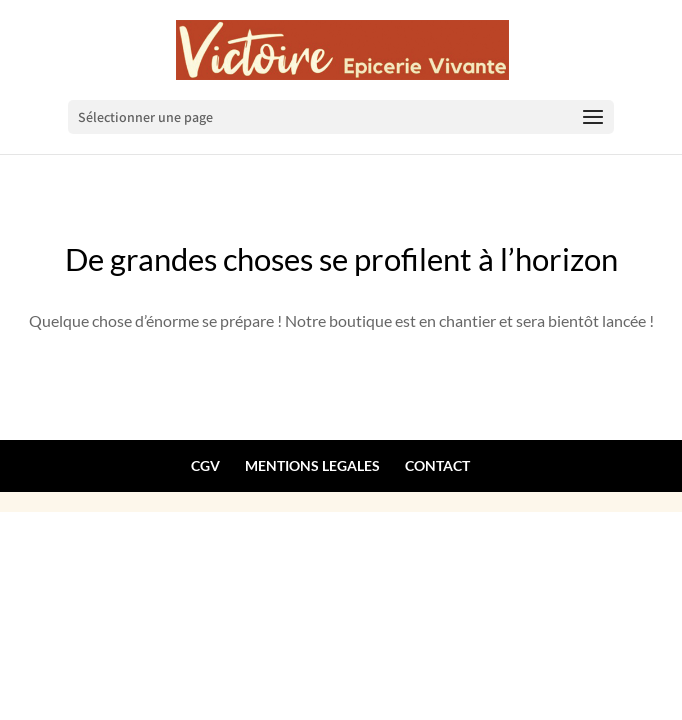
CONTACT (437, 465)
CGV (205, 465)
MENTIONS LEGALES (312, 465)
